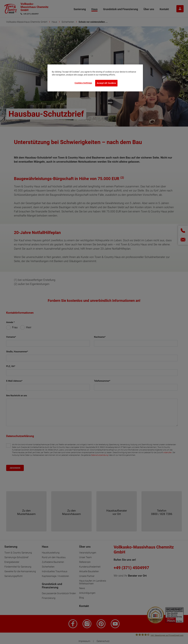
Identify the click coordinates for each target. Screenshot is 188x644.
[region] (95, 78)
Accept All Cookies (106, 83)
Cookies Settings (83, 83)
